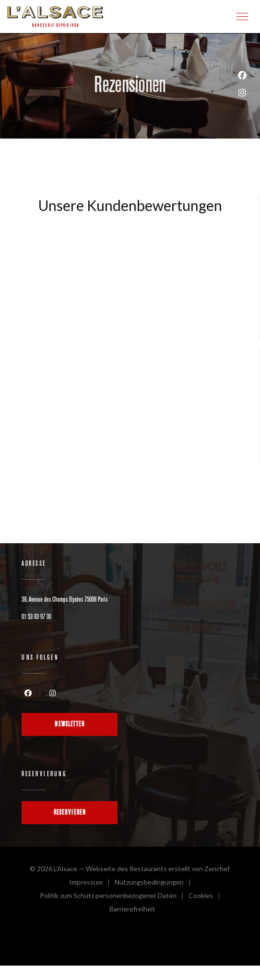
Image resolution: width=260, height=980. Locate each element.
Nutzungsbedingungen (155, 883)
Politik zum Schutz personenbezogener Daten (114, 897)
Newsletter (70, 724)
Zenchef (217, 869)
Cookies (207, 897)
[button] (242, 17)
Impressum (92, 883)
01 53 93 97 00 (36, 617)
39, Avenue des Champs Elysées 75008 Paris (65, 600)
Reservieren (70, 812)
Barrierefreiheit (132, 910)
